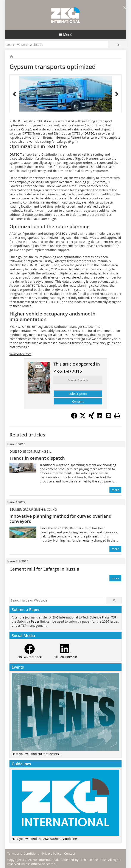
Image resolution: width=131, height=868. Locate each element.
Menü (68, 35)
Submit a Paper (28, 621)
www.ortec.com (20, 354)
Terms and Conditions (23, 853)
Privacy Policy (52, 853)
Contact (70, 853)
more (115, 490)
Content (78, 401)
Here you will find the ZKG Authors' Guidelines (45, 839)
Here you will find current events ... (37, 754)
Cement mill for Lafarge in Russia (44, 569)
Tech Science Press (93, 860)
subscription (78, 394)
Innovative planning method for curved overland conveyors (60, 519)
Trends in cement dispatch (37, 458)
